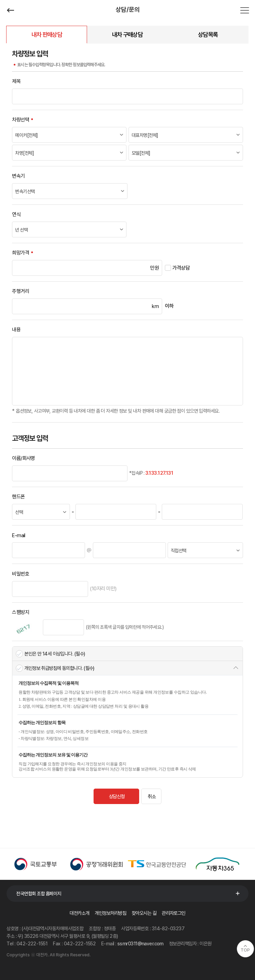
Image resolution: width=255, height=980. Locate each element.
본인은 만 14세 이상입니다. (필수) (55, 654)
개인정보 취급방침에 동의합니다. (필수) (59, 668)
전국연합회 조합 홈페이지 (39, 894)
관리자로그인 (174, 913)
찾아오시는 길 (144, 913)
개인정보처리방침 (110, 913)
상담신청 (117, 796)
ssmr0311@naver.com (140, 943)
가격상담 (181, 268)
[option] (37, 864)
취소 (152, 796)
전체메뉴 (245, 10)
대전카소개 (79, 913)
